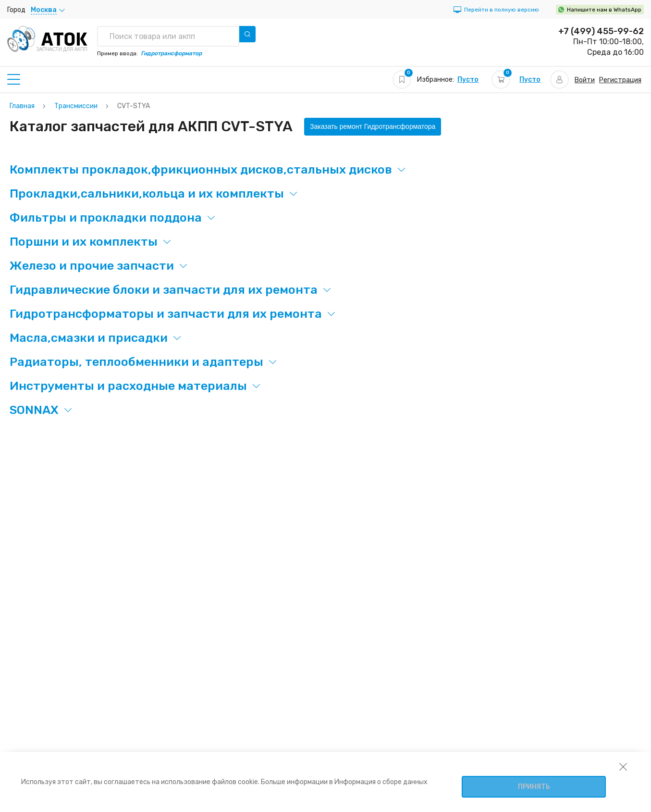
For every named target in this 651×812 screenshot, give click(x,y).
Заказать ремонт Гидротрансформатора (373, 126)
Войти (585, 80)
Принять (534, 787)
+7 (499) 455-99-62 (601, 31)
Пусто (468, 80)
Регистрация (620, 80)
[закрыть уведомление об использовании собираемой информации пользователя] (623, 766)
